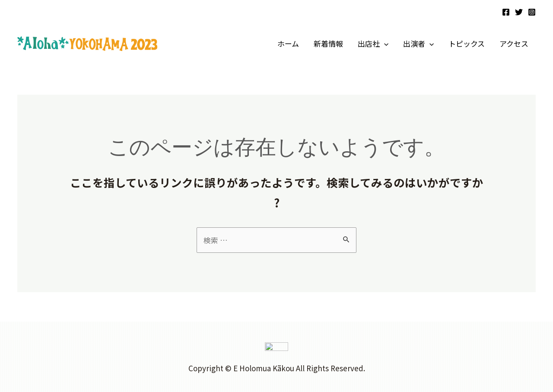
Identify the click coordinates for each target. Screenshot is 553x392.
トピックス (467, 43)
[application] (384, 44)
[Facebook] (506, 12)
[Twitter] (519, 12)
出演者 (418, 44)
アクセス (514, 43)
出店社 (373, 44)
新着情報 (328, 43)
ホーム (288, 43)
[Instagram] (532, 12)
